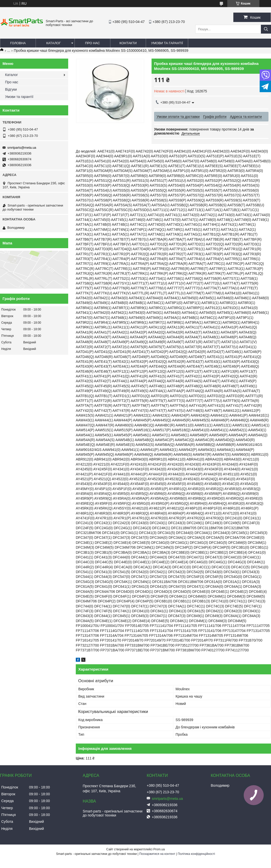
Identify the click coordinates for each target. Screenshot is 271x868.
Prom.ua (159, 849)
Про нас (93, 43)
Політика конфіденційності (196, 854)
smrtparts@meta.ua (22, 148)
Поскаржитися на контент (157, 854)
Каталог (53, 43)
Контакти (128, 43)
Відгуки (11, 89)
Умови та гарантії (167, 43)
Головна (18, 43)
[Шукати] (266, 29)
